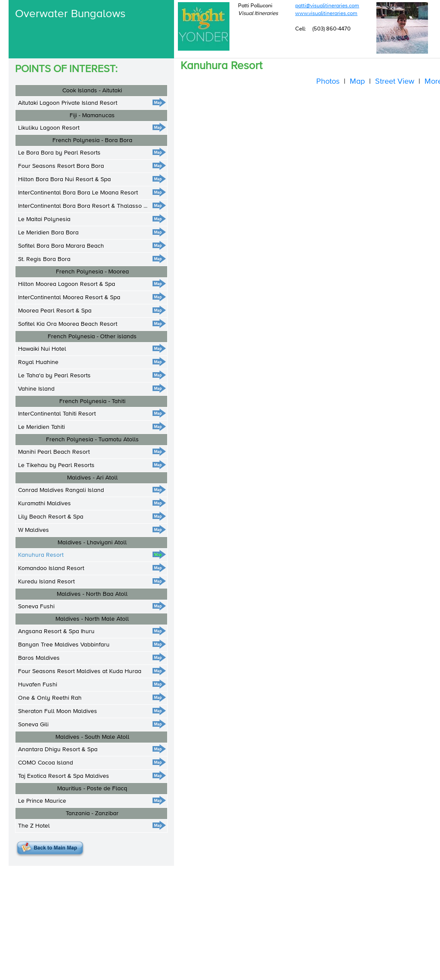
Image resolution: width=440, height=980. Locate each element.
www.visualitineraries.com (326, 14)
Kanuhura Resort (41, 555)
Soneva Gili (33, 725)
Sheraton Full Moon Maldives (58, 711)
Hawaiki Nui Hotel (42, 349)
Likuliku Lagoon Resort (49, 128)
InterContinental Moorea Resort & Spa (69, 297)
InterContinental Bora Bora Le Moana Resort (78, 193)
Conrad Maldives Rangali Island (61, 490)
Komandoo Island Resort (51, 568)
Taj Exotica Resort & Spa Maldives (64, 776)
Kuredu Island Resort (46, 582)
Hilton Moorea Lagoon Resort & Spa (67, 284)
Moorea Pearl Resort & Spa (55, 311)
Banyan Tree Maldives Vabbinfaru (64, 645)
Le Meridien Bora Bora (48, 233)
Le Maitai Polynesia (44, 219)
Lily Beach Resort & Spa (51, 517)
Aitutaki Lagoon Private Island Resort (68, 103)
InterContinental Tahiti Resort (57, 414)
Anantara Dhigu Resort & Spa (58, 749)
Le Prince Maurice (42, 801)
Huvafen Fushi (38, 685)
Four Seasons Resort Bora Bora (61, 166)
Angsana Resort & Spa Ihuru (56, 631)
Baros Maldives (39, 658)
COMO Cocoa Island (46, 763)
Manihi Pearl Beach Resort (54, 452)
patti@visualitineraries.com (327, 6)
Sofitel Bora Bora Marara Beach (61, 246)
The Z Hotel (34, 826)
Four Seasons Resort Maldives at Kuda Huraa (80, 671)
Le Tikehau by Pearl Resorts (56, 465)
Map (357, 82)
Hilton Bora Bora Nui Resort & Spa (64, 179)
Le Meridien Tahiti (41, 427)
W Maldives (34, 530)
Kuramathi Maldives (44, 504)
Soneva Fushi (36, 607)
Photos (328, 82)
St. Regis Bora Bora (44, 259)
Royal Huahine (38, 362)
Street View (395, 82)
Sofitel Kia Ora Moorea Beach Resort (68, 324)
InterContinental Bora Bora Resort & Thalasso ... (83, 206)
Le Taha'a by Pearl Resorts (54, 376)
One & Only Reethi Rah (50, 698)
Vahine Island (36, 389)
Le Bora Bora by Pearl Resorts (59, 153)
